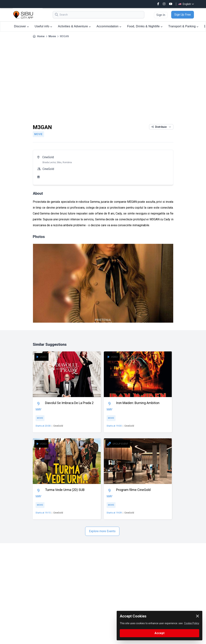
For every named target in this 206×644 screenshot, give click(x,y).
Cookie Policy (192, 623)
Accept (159, 633)
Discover (22, 26)
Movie (52, 36)
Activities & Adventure (74, 26)
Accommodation (109, 26)
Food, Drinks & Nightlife (145, 26)
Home (41, 36)
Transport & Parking (183, 26)
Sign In (161, 15)
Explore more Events (102, 531)
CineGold (48, 157)
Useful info (43, 26)
